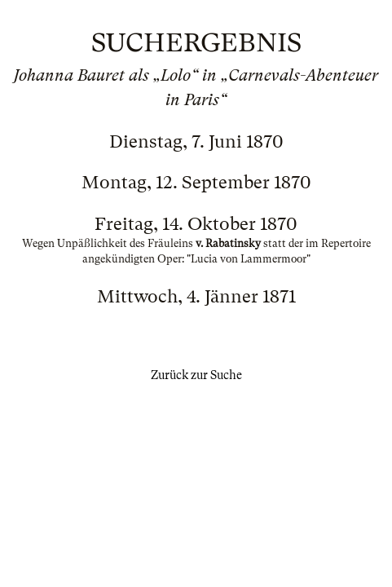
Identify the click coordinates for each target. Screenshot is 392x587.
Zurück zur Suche (196, 375)
